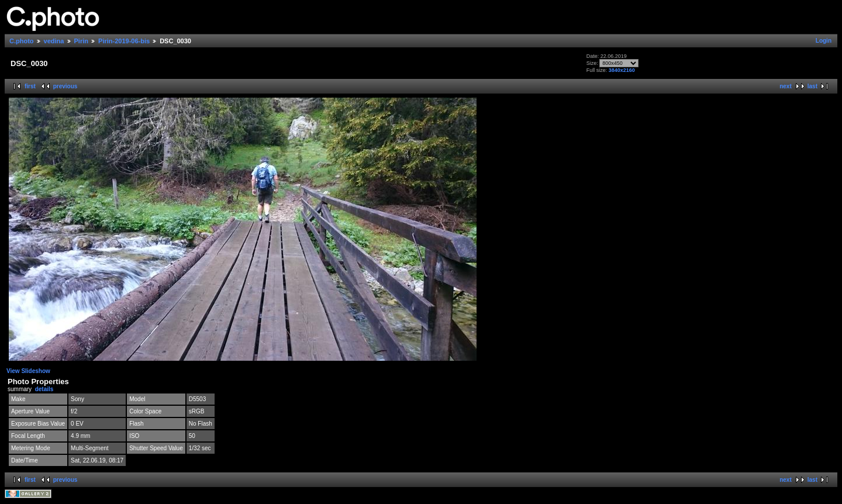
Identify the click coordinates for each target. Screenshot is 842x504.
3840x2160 (622, 70)
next (786, 86)
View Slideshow (28, 371)
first (30, 86)
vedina (54, 41)
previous (65, 86)
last (812, 86)
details (44, 389)
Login (824, 41)
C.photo (22, 41)
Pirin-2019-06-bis (124, 41)
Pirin (81, 41)
